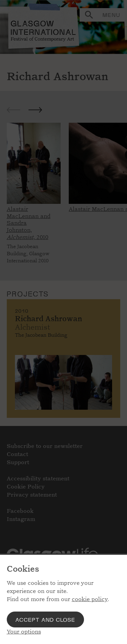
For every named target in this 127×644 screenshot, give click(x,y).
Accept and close (45, 619)
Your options (24, 632)
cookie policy (90, 599)
